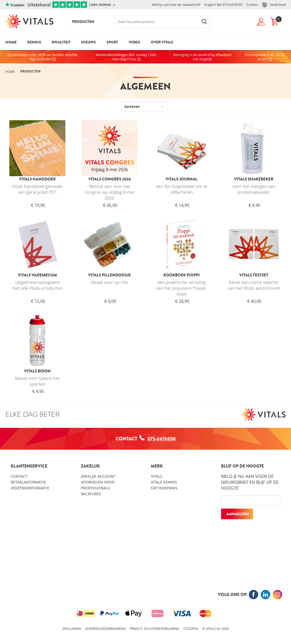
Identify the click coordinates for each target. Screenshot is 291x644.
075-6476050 (233, 5)
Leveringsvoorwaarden (105, 629)
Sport (112, 42)
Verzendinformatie (30, 488)
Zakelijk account (98, 476)
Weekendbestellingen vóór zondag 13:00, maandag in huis (126, 57)
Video (134, 42)
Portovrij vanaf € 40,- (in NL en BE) (265, 57)
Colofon (191, 629)
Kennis (34, 42)
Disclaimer (72, 629)
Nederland (274, 5)
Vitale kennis (164, 482)
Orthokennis (164, 488)
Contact (252, 5)
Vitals (157, 476)
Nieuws (89, 42)
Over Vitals (162, 42)
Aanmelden (238, 514)
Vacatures (91, 494)
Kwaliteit (61, 42)
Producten (83, 22)
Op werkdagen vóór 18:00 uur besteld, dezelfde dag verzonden (43, 57)
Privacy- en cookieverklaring (155, 629)
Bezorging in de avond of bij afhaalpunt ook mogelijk (202, 57)
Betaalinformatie (28, 482)
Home (11, 42)
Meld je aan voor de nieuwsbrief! (176, 5)
